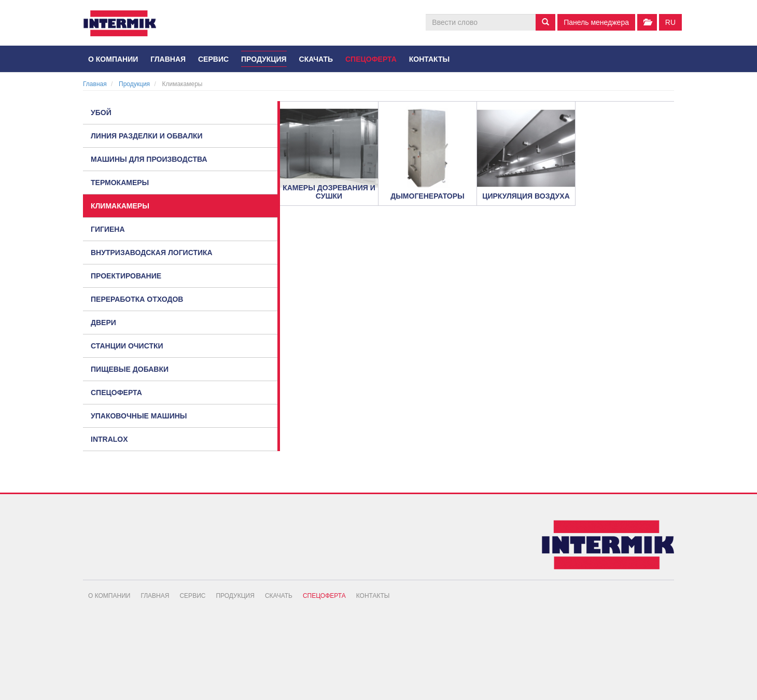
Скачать (316, 59)
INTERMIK (127, 26)
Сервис (213, 59)
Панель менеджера (596, 22)
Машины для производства (149, 159)
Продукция (264, 59)
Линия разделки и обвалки (147, 136)
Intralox (109, 439)
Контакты (429, 59)
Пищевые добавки (130, 369)
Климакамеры (120, 206)
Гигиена (108, 229)
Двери (103, 323)
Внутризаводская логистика (152, 253)
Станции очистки (127, 346)
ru (670, 22)
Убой (101, 113)
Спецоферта (371, 59)
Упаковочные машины (139, 416)
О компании (113, 59)
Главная (168, 59)
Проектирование (126, 276)
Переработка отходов (137, 299)
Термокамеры (120, 183)
